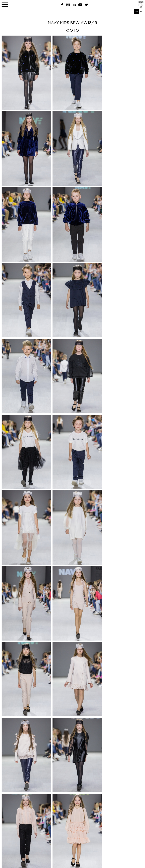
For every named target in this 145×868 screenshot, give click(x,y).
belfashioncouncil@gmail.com (13, 857)
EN (141, 12)
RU (136, 12)
